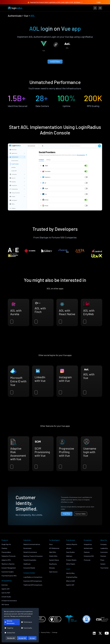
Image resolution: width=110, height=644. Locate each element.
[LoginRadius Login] (95, 8)
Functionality (27, 628)
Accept (32, 638)
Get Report (78, 2)
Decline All (11, 638)
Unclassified (10, 633)
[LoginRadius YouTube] (107, 633)
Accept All (22, 638)
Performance (27, 622)
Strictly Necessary (10, 622)
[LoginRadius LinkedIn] (94, 633)
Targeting (9, 628)
